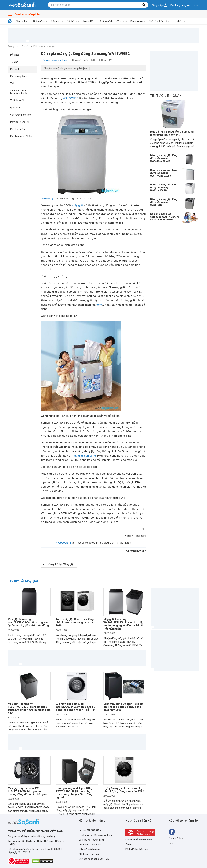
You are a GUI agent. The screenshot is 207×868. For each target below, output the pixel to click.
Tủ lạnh (14, 62)
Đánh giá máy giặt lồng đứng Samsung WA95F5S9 (164, 202)
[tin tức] (10, 21)
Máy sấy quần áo (19, 76)
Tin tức (26, 46)
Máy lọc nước (17, 129)
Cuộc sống (39, 21)
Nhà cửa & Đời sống (160, 21)
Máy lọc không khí (20, 122)
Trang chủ (13, 46)
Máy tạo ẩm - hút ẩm (21, 136)
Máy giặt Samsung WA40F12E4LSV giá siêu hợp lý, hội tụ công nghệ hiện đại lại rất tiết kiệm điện (123, 624)
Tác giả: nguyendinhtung (55, 60)
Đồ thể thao (73, 21)
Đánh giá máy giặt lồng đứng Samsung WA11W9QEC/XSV (164, 173)
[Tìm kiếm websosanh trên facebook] (172, 832)
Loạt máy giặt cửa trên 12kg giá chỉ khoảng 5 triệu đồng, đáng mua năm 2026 (123, 707)
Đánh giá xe (137, 21)
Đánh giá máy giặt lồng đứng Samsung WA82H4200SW (164, 187)
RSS (171, 843)
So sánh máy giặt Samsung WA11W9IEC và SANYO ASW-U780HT (165, 217)
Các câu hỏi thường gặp (91, 840)
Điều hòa (15, 55)
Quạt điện (15, 108)
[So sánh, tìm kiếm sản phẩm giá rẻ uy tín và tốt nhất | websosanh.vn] (22, 5)
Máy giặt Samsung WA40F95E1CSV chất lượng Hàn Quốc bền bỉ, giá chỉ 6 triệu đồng (28, 622)
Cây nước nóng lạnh (21, 115)
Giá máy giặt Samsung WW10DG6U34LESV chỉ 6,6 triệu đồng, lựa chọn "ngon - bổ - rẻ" (75, 707)
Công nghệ (21, 21)
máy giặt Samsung (84, 456)
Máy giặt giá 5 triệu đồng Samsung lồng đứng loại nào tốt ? (172, 133)
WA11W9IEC (71, 98)
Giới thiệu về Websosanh (139, 840)
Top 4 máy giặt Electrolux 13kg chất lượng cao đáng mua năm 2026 (75, 622)
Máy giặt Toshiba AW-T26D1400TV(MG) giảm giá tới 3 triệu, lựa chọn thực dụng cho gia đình (29, 708)
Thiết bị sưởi (17, 100)
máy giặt (78, 205)
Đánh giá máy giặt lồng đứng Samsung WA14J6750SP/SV (164, 158)
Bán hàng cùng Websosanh (185, 5)
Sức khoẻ (122, 21)
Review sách (106, 21)
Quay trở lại (62, 564)
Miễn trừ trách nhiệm (90, 849)
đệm (99, 305)
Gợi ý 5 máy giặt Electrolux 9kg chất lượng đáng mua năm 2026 (124, 790)
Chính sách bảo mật (89, 854)
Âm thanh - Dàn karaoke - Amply (19, 92)
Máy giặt (51, 46)
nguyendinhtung (136, 551)
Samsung (47, 198)
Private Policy (176, 838)
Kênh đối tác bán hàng (137, 849)
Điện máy (56, 21)
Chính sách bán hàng (90, 845)
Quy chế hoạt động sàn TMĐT (95, 859)
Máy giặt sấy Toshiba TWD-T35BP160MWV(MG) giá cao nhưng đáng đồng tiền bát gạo (27, 791)
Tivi (12, 83)
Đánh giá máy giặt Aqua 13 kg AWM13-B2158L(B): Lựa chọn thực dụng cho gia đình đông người (74, 793)
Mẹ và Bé (88, 21)
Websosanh (64, 543)
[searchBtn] (144, 5)
